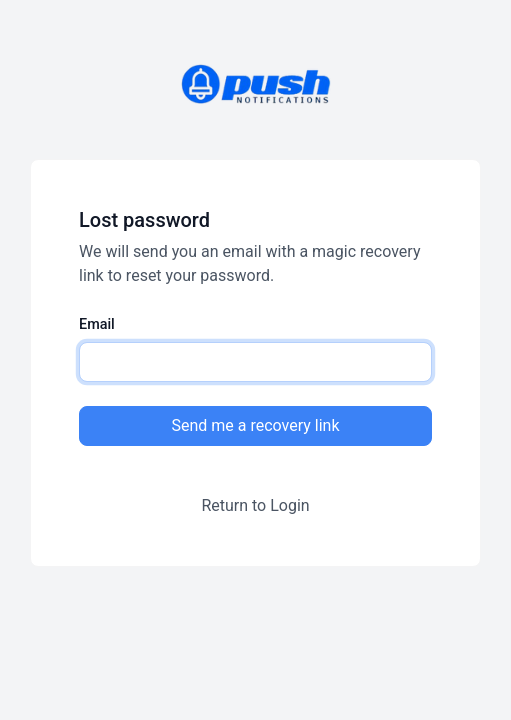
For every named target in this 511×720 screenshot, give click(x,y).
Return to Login (255, 505)
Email (97, 324)
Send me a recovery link (255, 425)
